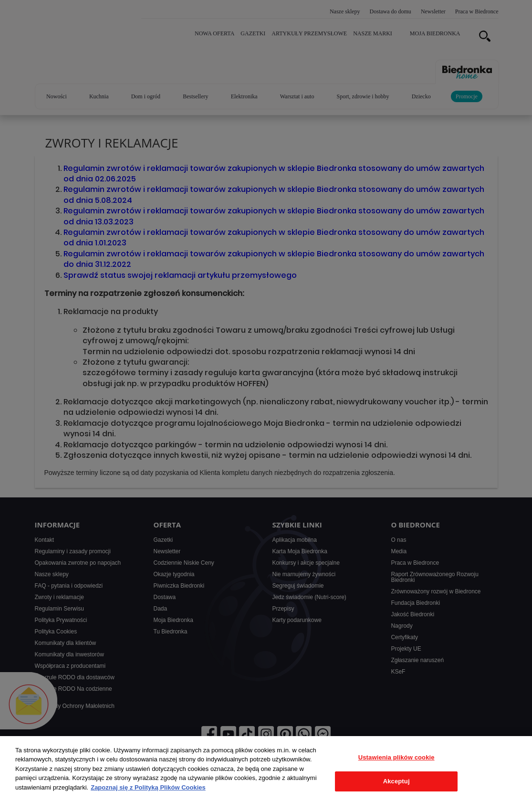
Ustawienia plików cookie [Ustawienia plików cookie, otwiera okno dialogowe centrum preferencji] (396, 757)
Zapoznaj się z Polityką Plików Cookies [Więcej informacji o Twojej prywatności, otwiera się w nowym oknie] (148, 787)
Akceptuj (396, 781)
